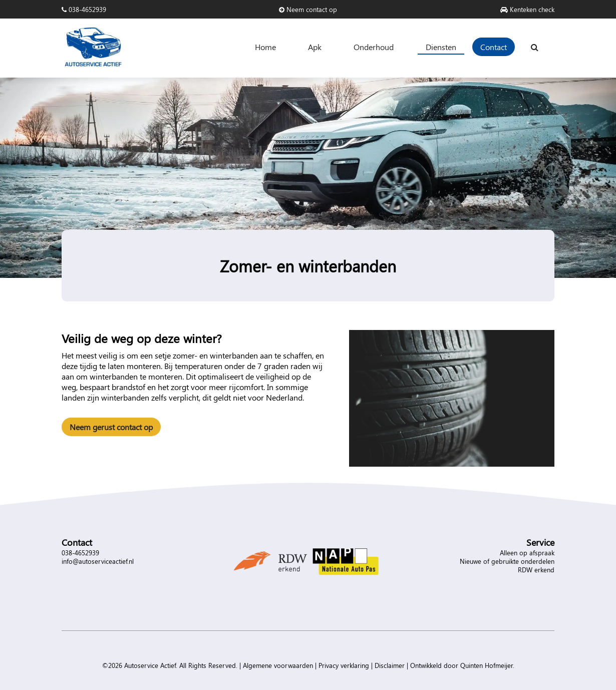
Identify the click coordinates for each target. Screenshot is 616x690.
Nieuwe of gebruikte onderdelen (507, 561)
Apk (315, 47)
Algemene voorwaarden (278, 665)
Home (265, 47)
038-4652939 (84, 9)
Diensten (441, 47)
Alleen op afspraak (527, 553)
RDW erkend (536, 570)
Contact (494, 47)
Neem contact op (308, 9)
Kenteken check (527, 9)
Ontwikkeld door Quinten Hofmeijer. (462, 665)
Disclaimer (390, 665)
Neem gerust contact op (111, 427)
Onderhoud (374, 47)
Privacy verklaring (344, 665)
